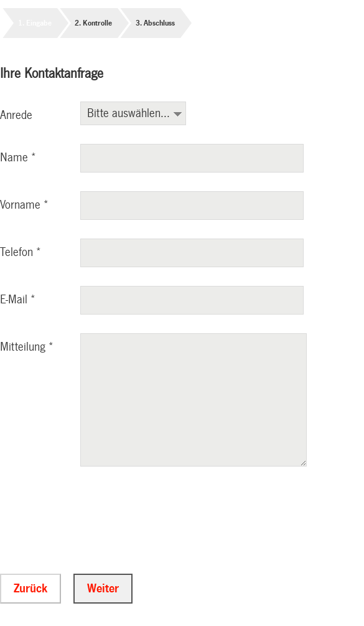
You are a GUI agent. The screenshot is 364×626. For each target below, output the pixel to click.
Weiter (103, 590)
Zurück (30, 590)
